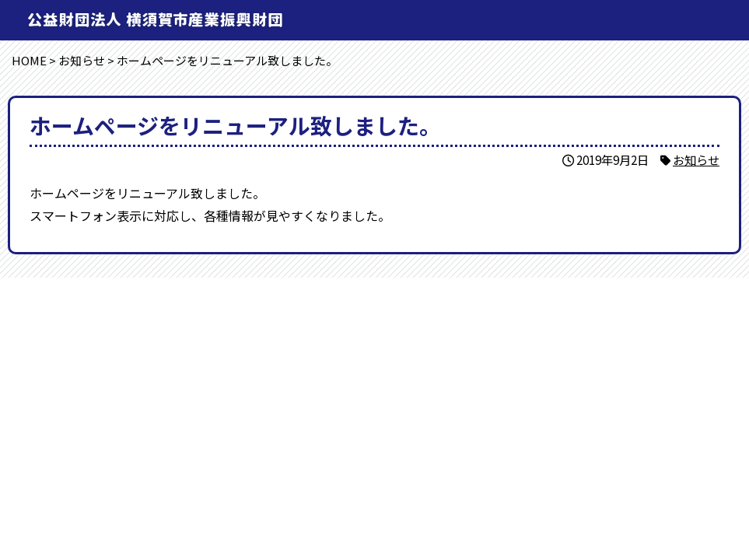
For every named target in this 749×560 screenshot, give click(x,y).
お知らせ (696, 159)
